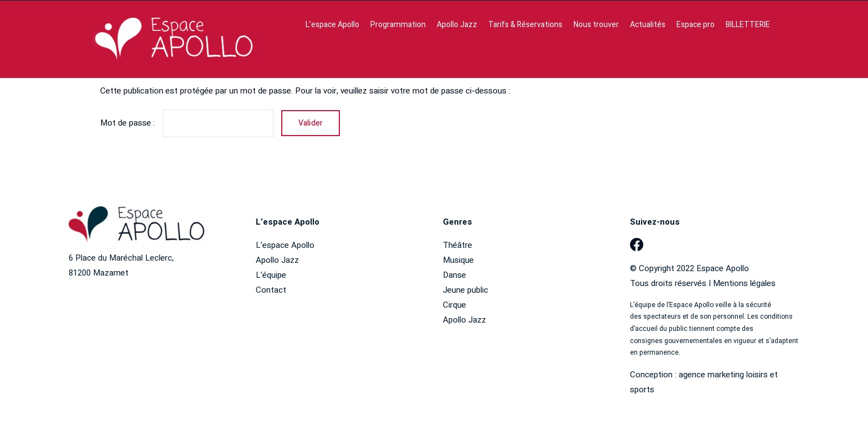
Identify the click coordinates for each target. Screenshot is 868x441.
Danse (454, 275)
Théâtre (458, 245)
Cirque (454, 305)
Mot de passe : (187, 123)
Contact (271, 290)
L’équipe (271, 275)
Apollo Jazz (277, 260)
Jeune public (466, 290)
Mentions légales (744, 283)
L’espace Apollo (285, 245)
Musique (458, 260)
